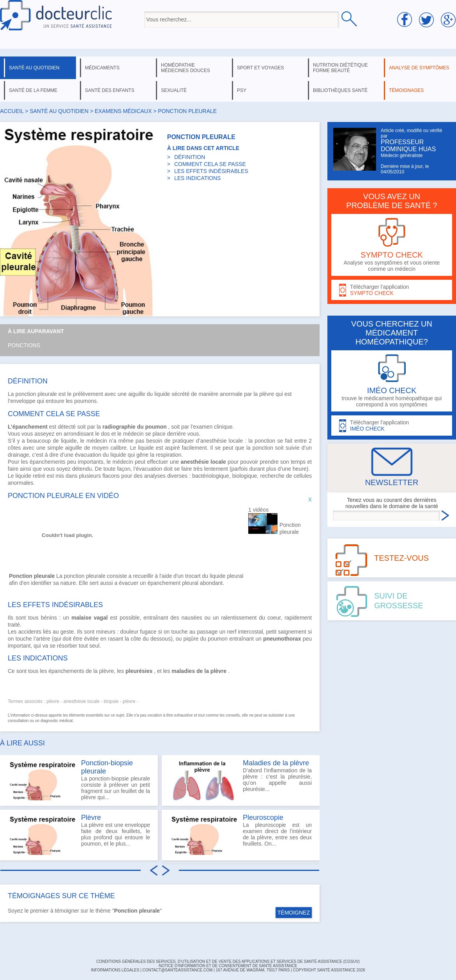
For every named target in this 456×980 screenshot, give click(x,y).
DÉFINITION (190, 157)
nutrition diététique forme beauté (340, 68)
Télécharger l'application (392, 290)
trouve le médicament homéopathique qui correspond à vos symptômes (392, 381)
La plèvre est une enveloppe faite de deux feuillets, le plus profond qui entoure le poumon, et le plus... (79, 834)
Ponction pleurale (290, 528)
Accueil (12, 111)
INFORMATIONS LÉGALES (115, 970)
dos (105, 434)
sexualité (174, 90)
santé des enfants (110, 90)
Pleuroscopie (263, 818)
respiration (169, 455)
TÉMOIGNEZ (294, 913)
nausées (192, 618)
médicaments (102, 68)
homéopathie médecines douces (186, 68)
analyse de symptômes (419, 68)
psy (242, 90)
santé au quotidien (34, 68)
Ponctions (24, 345)
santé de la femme (33, 90)
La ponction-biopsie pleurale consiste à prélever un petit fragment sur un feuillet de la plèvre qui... (79, 780)
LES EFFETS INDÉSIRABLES (211, 171)
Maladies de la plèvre (276, 763)
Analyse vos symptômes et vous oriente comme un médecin (392, 245)
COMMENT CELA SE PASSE (210, 164)
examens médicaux (123, 111)
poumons (85, 401)
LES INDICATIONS (198, 178)
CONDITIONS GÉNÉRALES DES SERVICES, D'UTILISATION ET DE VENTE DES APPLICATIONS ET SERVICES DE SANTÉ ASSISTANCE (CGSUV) (228, 961)
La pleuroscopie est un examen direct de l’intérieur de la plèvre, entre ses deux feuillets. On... (241, 834)
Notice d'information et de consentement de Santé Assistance (228, 966)
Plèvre (91, 818)
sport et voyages (261, 68)
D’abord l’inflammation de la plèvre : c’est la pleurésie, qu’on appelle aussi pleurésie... (241, 780)
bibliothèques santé (340, 90)
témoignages (406, 90)
